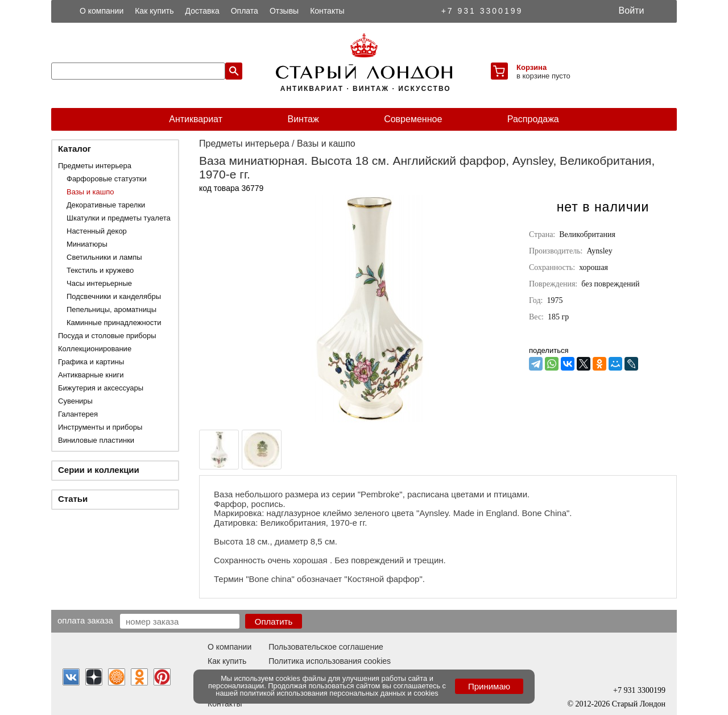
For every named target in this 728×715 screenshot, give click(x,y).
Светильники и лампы (104, 257)
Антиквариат (196, 119)
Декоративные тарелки (106, 205)
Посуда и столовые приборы (107, 336)
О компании (102, 11)
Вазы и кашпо (90, 192)
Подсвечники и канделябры (114, 296)
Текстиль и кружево (100, 270)
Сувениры (75, 401)
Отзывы (284, 11)
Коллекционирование (95, 349)
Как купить (154, 11)
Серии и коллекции (99, 470)
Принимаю (489, 686)
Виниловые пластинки (96, 440)
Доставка (202, 11)
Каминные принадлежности (114, 323)
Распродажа (533, 119)
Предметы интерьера (95, 166)
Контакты (327, 11)
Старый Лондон (639, 704)
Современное (413, 119)
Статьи (73, 499)
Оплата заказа (85, 620)
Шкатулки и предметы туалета (119, 218)
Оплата (245, 11)
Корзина (531, 67)
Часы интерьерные (99, 283)
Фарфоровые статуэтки (107, 179)
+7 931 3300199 (482, 11)
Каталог (75, 149)
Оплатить (274, 622)
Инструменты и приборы (100, 427)
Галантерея (78, 414)
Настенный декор (97, 231)
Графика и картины (91, 362)
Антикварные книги (91, 375)
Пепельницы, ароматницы (111, 309)
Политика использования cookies (330, 661)
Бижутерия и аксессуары (101, 388)
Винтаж (303, 119)
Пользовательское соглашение (326, 647)
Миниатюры (87, 244)
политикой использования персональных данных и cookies (339, 693)
